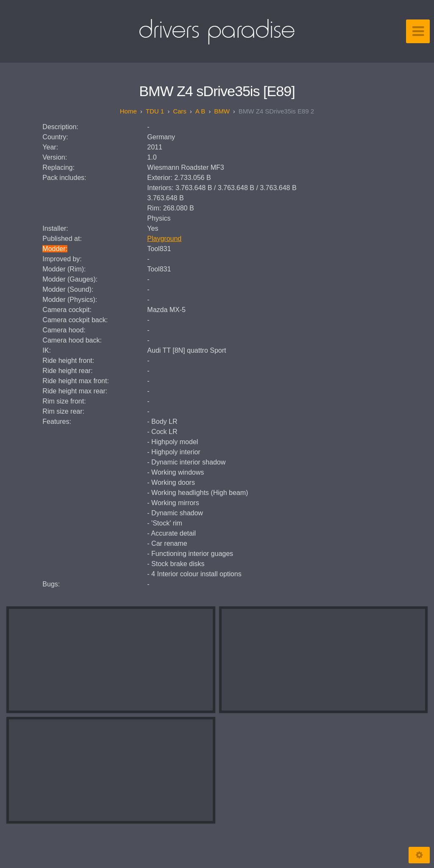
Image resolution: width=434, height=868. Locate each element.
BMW (222, 111)
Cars (180, 111)
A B (200, 111)
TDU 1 (155, 111)
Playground (164, 239)
